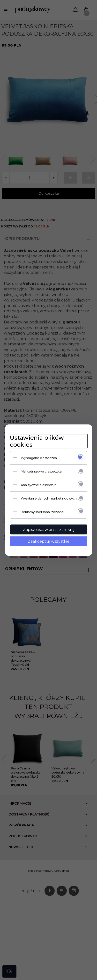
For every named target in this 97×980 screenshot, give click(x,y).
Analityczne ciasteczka (39, 485)
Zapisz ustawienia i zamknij (49, 529)
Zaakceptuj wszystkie (49, 541)
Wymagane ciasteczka (39, 458)
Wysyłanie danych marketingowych (49, 498)
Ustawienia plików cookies (37, 441)
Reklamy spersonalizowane (42, 512)
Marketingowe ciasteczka (41, 471)
